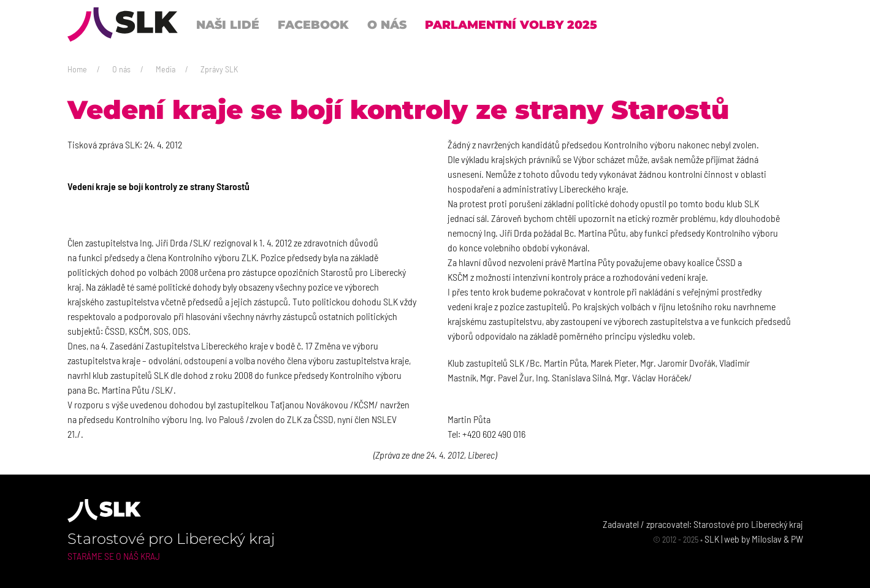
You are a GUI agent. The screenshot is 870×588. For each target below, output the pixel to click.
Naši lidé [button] (228, 25)
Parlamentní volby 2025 (511, 25)
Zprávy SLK (219, 69)
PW (797, 539)
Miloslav (767, 539)
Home (77, 69)
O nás (121, 69)
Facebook (313, 25)
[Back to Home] (123, 25)
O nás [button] (387, 25)
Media (166, 69)
